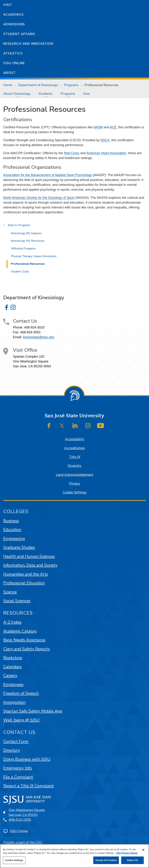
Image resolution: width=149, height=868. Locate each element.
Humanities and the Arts (26, 574)
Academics (13, 15)
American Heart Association (106, 153)
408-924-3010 (34, 327)
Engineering (14, 539)
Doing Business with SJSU (27, 759)
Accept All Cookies (106, 860)
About (9, 73)
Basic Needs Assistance (24, 640)
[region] (74, 856)
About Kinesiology (17, 94)
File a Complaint (18, 777)
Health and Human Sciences (29, 556)
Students (46, 94)
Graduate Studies (19, 547)
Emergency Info (18, 768)
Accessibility (75, 439)
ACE (113, 127)
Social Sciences (17, 601)
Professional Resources (101, 85)
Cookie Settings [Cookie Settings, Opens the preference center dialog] (14, 860)
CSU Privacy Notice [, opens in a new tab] (127, 853)
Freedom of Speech (21, 693)
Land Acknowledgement (74, 475)
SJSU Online (14, 63)
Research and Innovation (28, 44)
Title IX (75, 457)
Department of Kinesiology (38, 85)
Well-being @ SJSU (21, 720)
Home (8, 85)
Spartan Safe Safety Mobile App (33, 711)
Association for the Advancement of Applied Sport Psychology (48, 175)
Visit (8, 5)
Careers (10, 675)
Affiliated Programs (23, 249)
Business (11, 521)
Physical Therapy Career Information (34, 256)
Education (12, 530)
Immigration (14, 702)
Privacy (74, 484)
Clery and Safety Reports (27, 649)
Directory (12, 750)
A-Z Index (12, 622)
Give (86, 94)
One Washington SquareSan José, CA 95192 (27, 812)
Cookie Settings (75, 492)
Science (10, 592)
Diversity (74, 466)
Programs (71, 85)
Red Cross (72, 153)
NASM (98, 127)
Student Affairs (19, 34)
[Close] (143, 850)
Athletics (13, 53)
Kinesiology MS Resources (28, 241)
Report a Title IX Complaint (29, 786)
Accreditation (74, 448)
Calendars (12, 667)
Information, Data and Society (30, 565)
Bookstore (13, 658)
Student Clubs (20, 272)
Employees (13, 684)
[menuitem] (18, 94)
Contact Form (16, 741)
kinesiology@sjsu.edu (39, 337)
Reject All (132, 860)
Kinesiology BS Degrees (26, 233)
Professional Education (24, 583)
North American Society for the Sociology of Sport (39, 198)
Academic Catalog (20, 631)
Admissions (14, 24)
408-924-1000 (20, 820)
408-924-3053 (30, 332)
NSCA (105, 140)
